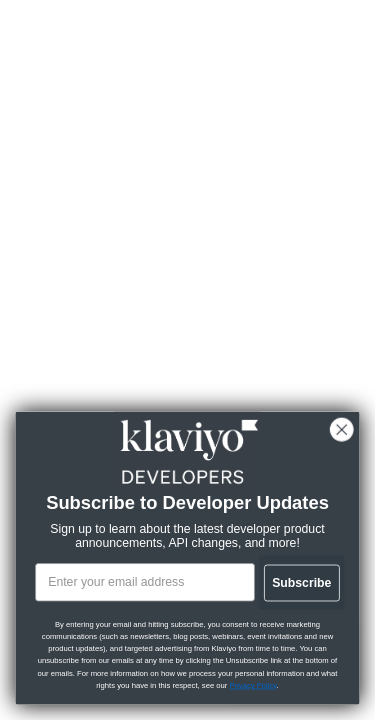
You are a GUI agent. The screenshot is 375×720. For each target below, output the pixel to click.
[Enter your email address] (143, 582)
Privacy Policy (252, 685)
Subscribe (300, 582)
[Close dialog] (341, 430)
